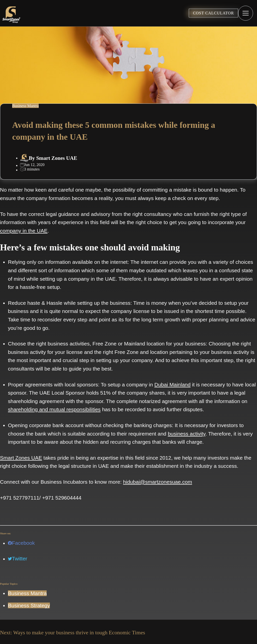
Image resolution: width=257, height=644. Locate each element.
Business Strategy (29, 605)
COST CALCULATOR (213, 13)
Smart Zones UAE (57, 158)
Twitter (18, 559)
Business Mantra (27, 593)
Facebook (21, 543)
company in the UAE (24, 231)
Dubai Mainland (172, 385)
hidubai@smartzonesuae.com (158, 482)
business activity (186, 434)
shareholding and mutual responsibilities (54, 409)
